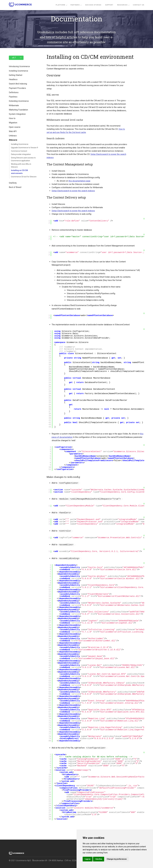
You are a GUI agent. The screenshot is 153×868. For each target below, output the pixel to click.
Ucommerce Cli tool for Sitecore (24, 177)
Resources (122, 5)
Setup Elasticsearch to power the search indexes (72, 191)
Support (109, 5)
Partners (75, 5)
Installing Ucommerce (20, 144)
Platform (60, 5)
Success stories (93, 5)
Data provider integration (21, 154)
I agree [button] (88, 859)
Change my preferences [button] (117, 859)
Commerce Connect (19, 151)
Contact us (139, 5)
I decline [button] (99, 859)
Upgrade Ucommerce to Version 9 (24, 148)
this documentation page (78, 181)
